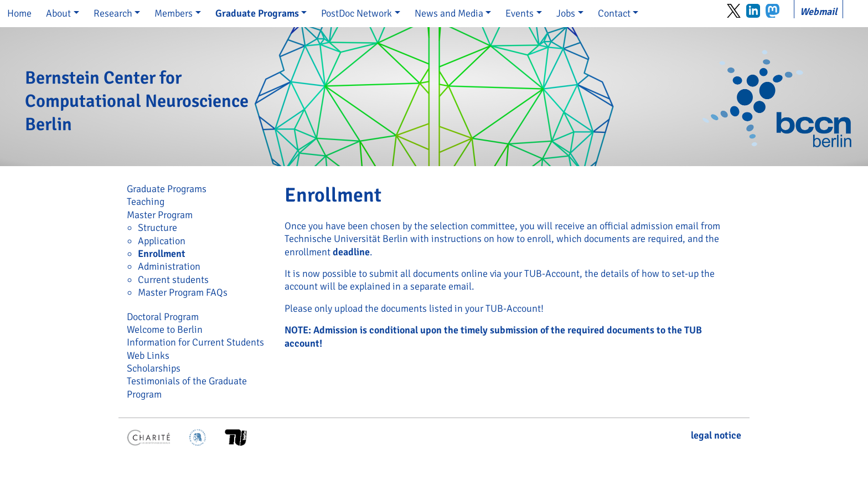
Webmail (818, 12)
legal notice (716, 435)
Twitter (734, 11)
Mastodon (773, 11)
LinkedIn (753, 11)
